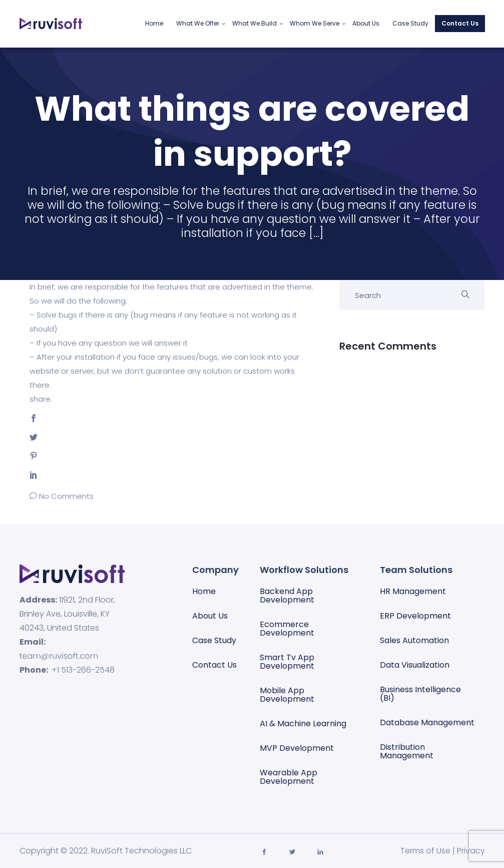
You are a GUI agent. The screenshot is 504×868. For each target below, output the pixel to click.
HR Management (413, 591)
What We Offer (198, 23)
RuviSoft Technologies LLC (141, 851)
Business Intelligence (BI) (420, 694)
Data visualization (415, 665)
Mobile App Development (287, 695)
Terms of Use (425, 851)
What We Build (255, 23)
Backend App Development (287, 596)
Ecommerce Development (287, 629)
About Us (366, 23)
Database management (427, 722)
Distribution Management (407, 751)
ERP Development (415, 616)
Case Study (410, 23)
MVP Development (297, 748)
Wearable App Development (289, 777)
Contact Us (460, 23)
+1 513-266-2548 (83, 670)
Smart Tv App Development (287, 662)
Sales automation (414, 640)
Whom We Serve (315, 23)
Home (154, 23)
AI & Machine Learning (303, 724)
